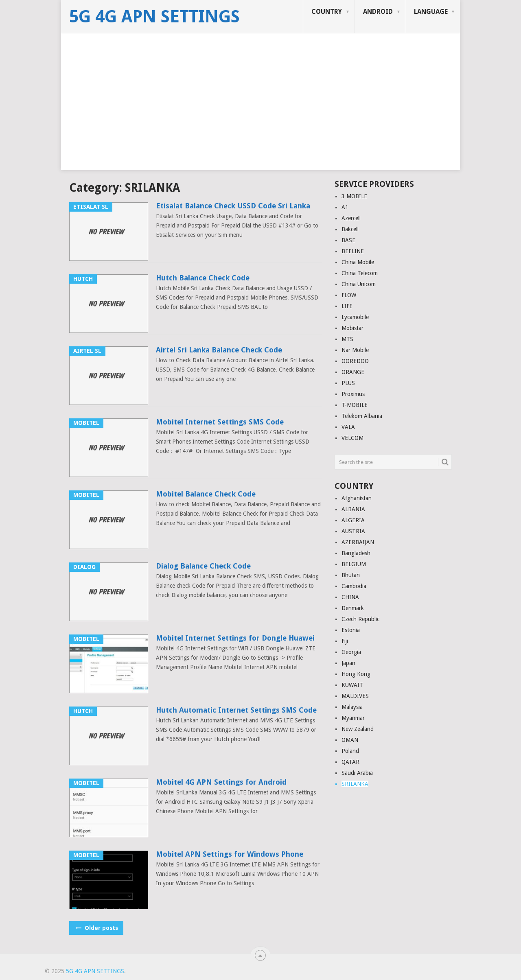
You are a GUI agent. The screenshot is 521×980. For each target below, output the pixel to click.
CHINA (350, 597)
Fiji (345, 641)
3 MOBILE (354, 196)
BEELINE (353, 251)
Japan (348, 663)
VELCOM (352, 438)
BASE (348, 240)
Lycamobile (355, 317)
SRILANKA (355, 784)
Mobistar (352, 328)
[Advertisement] (260, 113)
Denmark (353, 608)
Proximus (353, 394)
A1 (345, 207)
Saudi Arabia (357, 773)
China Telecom (360, 273)
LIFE (347, 306)
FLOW (349, 295)
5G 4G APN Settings (154, 17)
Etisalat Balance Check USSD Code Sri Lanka (233, 206)
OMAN (350, 740)
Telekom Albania (362, 416)
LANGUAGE (431, 12)
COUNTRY (327, 12)
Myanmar (353, 718)
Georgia (351, 652)
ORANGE (353, 372)
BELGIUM (354, 564)
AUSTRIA (353, 531)
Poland (350, 751)
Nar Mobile (355, 350)
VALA (348, 427)
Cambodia (354, 586)
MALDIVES (355, 696)
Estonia (351, 630)
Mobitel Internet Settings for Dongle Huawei (235, 638)
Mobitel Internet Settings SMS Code (220, 422)
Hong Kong (356, 674)
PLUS (348, 383)
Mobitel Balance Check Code (206, 494)
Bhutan (351, 575)
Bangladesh (356, 553)
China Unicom (359, 284)
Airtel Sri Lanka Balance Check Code (219, 350)
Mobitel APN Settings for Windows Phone (230, 854)
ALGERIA (353, 520)
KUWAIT (352, 685)
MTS (347, 339)
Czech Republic (360, 619)
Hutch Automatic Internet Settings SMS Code (236, 710)
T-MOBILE (355, 405)
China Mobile (358, 262)
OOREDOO (355, 361)
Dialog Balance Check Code (203, 566)
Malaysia (352, 707)
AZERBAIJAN (358, 542)
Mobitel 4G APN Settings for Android (221, 782)
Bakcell (350, 229)
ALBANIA (353, 509)
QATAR (350, 762)
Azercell (351, 218)
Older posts (96, 928)
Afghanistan (357, 498)
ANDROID (378, 12)
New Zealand (358, 729)
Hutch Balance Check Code (203, 278)
